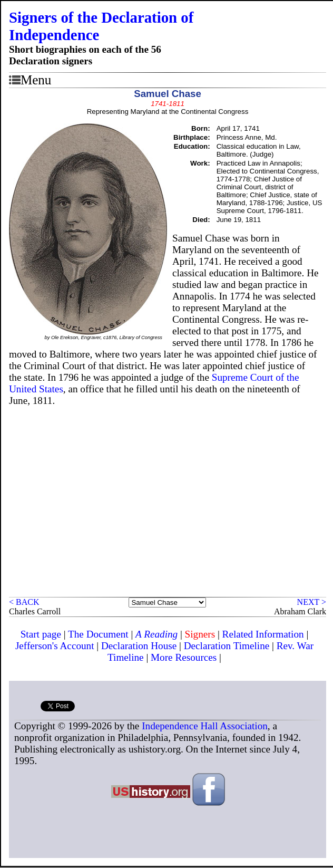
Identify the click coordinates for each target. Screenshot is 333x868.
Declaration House (139, 646)
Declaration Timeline (227, 646)
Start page (41, 634)
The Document (98, 634)
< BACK (24, 602)
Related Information (263, 634)
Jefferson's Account (55, 646)
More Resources (184, 657)
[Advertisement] (168, 518)
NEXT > (312, 602)
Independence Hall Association (205, 726)
